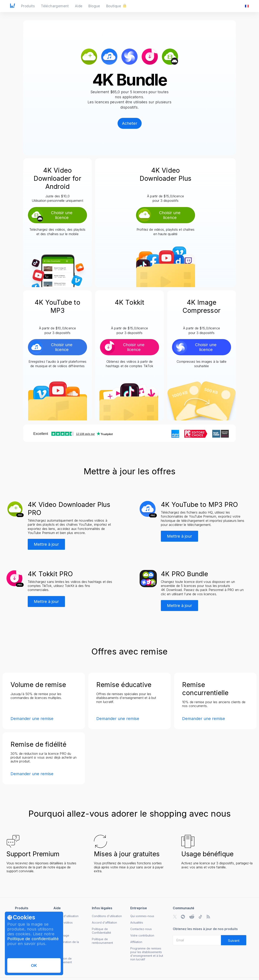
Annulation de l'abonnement (63, 960)
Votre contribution (142, 935)
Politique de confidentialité (33, 939)
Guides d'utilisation (66, 916)
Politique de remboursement (102, 941)
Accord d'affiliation (104, 922)
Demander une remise (32, 719)
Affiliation (136, 942)
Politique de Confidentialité (101, 931)
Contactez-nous (141, 929)
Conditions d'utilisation (107, 916)
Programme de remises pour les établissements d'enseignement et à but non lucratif (147, 954)
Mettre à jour (46, 544)
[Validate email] (234, 940)
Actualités (137, 922)
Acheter (130, 123)
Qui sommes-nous (142, 916)
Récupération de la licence (66, 944)
